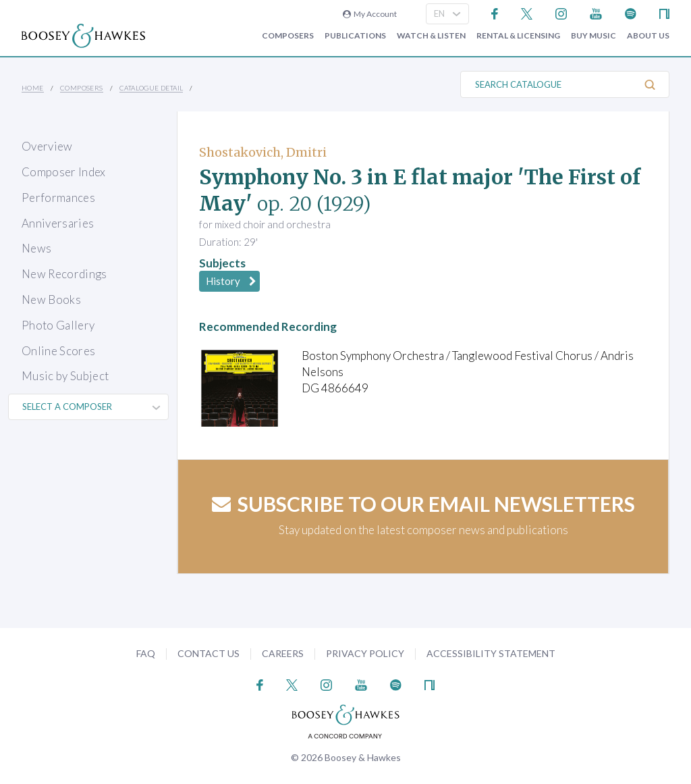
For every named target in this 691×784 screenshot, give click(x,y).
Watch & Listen (431, 36)
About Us (648, 36)
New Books (51, 299)
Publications (355, 36)
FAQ (146, 653)
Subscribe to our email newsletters (423, 504)
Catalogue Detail (151, 88)
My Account (370, 14)
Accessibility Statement (491, 653)
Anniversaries (58, 223)
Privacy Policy (365, 653)
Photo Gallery (58, 325)
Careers (283, 653)
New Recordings (64, 274)
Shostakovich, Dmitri (263, 152)
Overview (47, 146)
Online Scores (58, 351)
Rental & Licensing (518, 36)
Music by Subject (65, 376)
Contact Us (209, 653)
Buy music (593, 36)
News (36, 248)
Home (33, 88)
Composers (288, 36)
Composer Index (64, 172)
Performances (58, 198)
